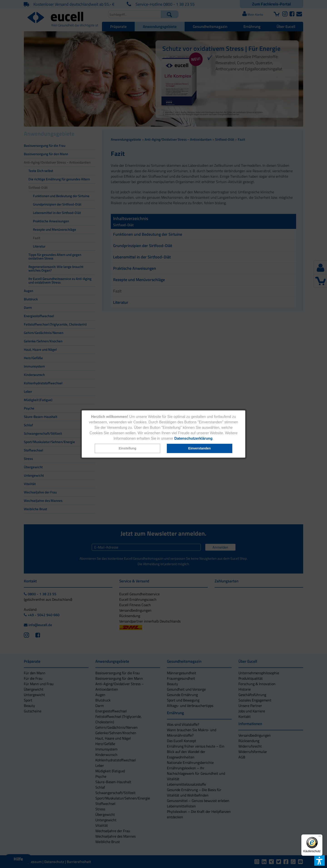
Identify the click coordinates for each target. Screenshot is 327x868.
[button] (128, 448)
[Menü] (320, 837)
